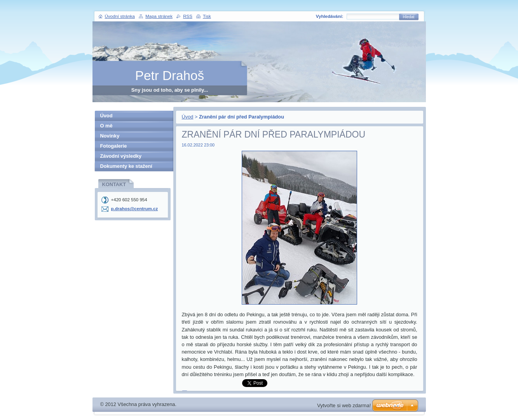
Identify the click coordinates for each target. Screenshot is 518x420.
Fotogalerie (114, 146)
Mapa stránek (159, 16)
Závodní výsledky (121, 156)
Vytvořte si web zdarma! (344, 405)
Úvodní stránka (120, 16)
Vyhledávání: (330, 16)
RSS (188, 16)
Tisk (207, 16)
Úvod (188, 117)
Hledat (409, 17)
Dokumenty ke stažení (126, 166)
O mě (106, 126)
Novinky (110, 136)
